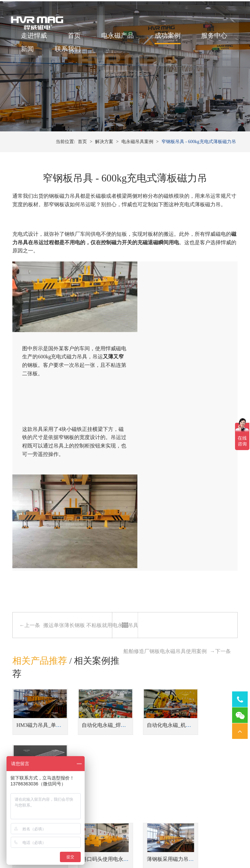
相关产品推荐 (40, 519)
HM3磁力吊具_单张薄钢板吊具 (52, 580)
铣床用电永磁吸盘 (154, 816)
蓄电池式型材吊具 (123, 749)
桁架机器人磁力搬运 (99, 816)
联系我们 (116, 51)
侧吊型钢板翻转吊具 (125, 760)
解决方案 (104, 156)
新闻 (76, 51)
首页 (76, 37)
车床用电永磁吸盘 (154, 797)
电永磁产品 (119, 37)
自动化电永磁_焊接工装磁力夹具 (113, 580)
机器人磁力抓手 (95, 807)
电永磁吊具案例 (137, 156)
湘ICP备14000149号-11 (200, 839)
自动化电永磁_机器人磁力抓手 (169, 580)
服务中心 (35, 51)
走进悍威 (35, 37)
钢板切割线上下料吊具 (128, 740)
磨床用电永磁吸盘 (154, 807)
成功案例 (169, 37)
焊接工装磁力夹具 (97, 797)
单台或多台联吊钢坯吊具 (130, 730)
